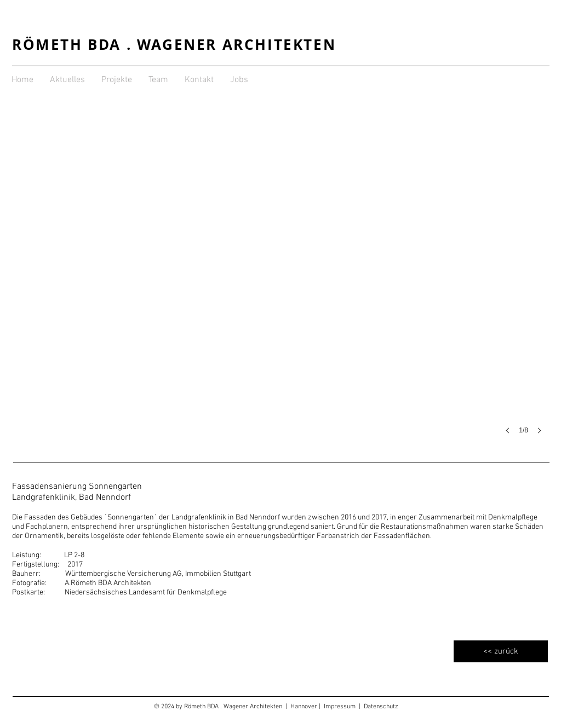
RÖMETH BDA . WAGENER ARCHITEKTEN (174, 44)
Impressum (341, 707)
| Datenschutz (379, 707)
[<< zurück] (501, 651)
